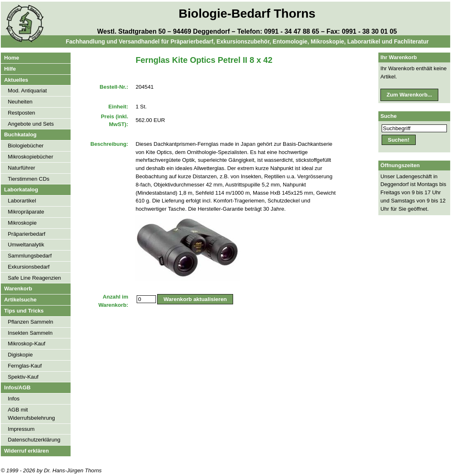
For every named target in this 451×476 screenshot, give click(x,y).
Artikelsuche (20, 300)
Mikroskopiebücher (31, 157)
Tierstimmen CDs (29, 179)
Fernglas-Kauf (25, 366)
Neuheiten (20, 102)
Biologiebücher (26, 146)
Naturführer (22, 168)
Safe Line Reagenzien (34, 278)
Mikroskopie (22, 223)
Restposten (22, 113)
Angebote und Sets (31, 124)
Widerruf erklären (26, 451)
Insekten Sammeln (30, 333)
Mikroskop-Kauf (27, 344)
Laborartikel (22, 201)
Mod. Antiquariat (27, 91)
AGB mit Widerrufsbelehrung (31, 414)
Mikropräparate (26, 212)
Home (12, 58)
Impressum (21, 429)
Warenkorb (18, 289)
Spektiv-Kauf (23, 377)
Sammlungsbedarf (30, 256)
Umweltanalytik (26, 245)
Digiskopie (20, 355)
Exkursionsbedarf (29, 267)
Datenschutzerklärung (34, 440)
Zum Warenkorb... (409, 95)
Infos (14, 399)
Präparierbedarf (27, 234)
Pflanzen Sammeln (31, 322)
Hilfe (10, 69)
